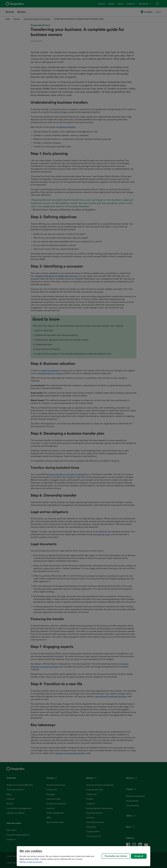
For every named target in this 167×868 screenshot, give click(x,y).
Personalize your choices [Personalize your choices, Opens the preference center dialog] (116, 856)
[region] (83, 856)
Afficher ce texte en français (31, 862)
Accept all (139, 856)
